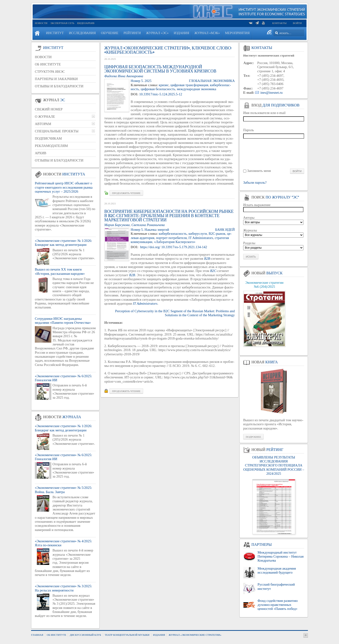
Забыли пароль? (255, 183)
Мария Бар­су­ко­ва (117, 225)
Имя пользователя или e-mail (264, 113)
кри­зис (164, 85)
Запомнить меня (259, 171)
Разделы (249, 243)
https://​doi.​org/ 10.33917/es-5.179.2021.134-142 (174, 247)
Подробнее (253, 437)
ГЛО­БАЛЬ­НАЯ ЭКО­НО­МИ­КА (212, 81)
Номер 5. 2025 (141, 81)
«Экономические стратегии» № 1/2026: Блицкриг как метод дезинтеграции (63, 243)
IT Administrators (201, 238)
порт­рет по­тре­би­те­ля (171, 238)
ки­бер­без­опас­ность (173, 234)
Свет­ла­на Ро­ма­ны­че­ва (148, 225)
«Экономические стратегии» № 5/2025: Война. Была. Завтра (63, 490)
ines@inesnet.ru (272, 93)
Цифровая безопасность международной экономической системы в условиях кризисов (160, 69)
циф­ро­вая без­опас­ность (158, 89)
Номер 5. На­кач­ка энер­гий (150, 230)
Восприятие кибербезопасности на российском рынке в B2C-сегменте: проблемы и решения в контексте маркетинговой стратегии (169, 216)
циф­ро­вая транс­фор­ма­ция (189, 85)
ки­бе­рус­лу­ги (198, 234)
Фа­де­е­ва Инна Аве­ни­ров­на (124, 76)
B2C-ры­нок (217, 234)
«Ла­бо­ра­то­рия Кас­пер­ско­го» (175, 242)
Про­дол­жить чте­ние (126, 193)
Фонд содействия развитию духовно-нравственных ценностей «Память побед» (278, 605)
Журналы (250, 230)
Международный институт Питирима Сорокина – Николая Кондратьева (280, 557)
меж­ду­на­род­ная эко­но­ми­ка (196, 89)
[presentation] (274, 153)
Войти (297, 23)
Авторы (249, 218)
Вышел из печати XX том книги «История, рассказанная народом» (60, 271)
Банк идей (225, 230)
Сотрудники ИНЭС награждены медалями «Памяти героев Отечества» (63, 321)
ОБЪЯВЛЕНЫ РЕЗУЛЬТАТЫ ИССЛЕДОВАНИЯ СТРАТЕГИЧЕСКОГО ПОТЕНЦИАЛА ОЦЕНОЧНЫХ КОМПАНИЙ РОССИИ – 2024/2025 (274, 465)
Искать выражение (257, 205)
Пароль (249, 130)
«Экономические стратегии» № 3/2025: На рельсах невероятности (63, 588)
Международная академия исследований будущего (277, 570)
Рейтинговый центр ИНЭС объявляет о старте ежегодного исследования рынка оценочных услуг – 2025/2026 (64, 187)
